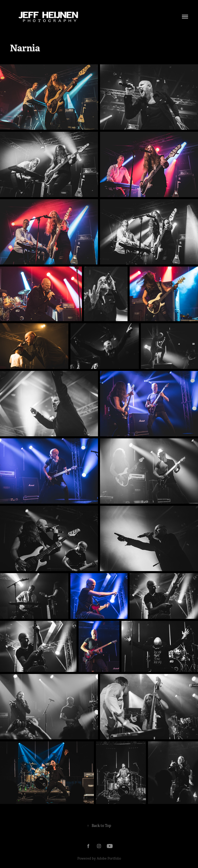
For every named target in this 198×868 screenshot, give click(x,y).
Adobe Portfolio (109, 858)
